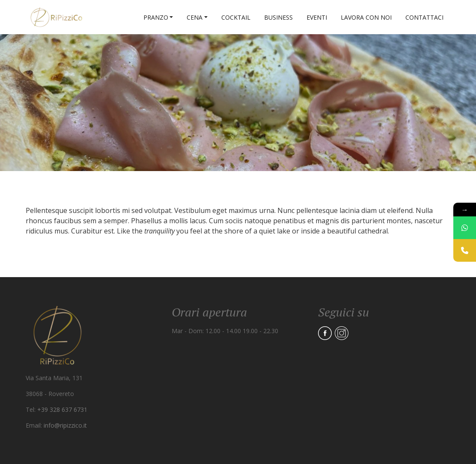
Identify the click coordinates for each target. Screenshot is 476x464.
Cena (195, 17)
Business (278, 17)
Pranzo (156, 17)
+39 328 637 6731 (62, 409)
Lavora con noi (366, 17)
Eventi (317, 17)
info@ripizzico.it (65, 425)
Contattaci (424, 17)
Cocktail (236, 17)
